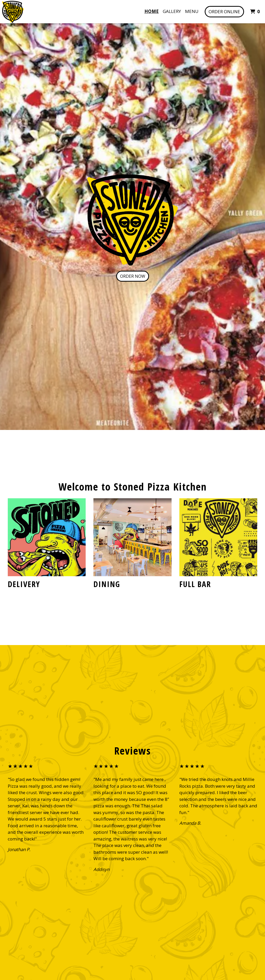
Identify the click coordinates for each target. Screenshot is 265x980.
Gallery (172, 11)
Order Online (224, 12)
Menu (192, 11)
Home (152, 11)
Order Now (133, 276)
